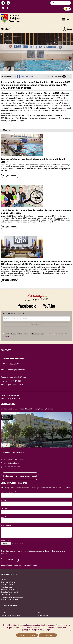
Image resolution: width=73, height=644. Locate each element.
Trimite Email (4, 8)
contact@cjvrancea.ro (17, 370)
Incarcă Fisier (6, 541)
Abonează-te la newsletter (51, 77)
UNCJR (3, 613)
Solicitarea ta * (6, 525)
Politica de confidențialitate (10, 600)
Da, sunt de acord (27, 635)
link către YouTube (49, 306)
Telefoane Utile (6, 595)
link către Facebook (27, 306)
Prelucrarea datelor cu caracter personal (20, 476)
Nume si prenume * (8, 492)
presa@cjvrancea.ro (16, 385)
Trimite (10, 560)
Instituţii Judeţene (7, 585)
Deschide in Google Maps (13, 452)
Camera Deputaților (43, 615)
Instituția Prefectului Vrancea (10, 615)
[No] (70, 631)
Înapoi (67, 29)
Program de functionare (10, 463)
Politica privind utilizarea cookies (12, 597)
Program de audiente (12, 467)
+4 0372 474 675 (15, 381)
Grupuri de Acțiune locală (9, 592)
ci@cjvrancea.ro (14, 399)
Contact (3, 579)
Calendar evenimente (8, 582)
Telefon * (4, 509)
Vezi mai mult (48, 635)
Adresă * (4, 500)
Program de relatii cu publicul (12, 460)
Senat (38, 613)
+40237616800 (14, 364)
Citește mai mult (10, 176)
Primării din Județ (7, 587)
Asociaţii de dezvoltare (9, 590)
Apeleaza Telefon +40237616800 (8, 8)
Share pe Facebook (29, 77)
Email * (3, 517)
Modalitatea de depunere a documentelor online (19, 565)
